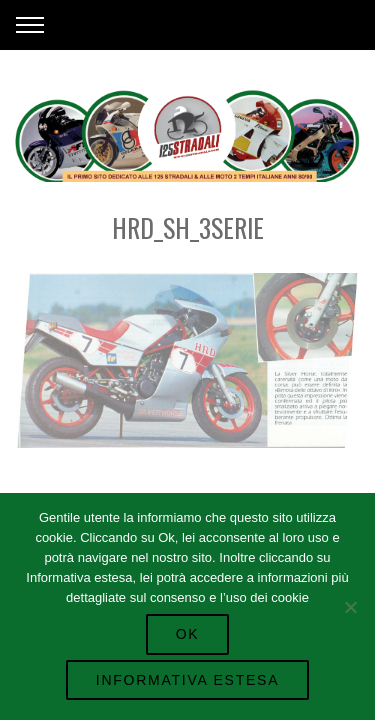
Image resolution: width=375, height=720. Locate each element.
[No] (350, 607)
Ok (188, 634)
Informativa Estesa (187, 680)
